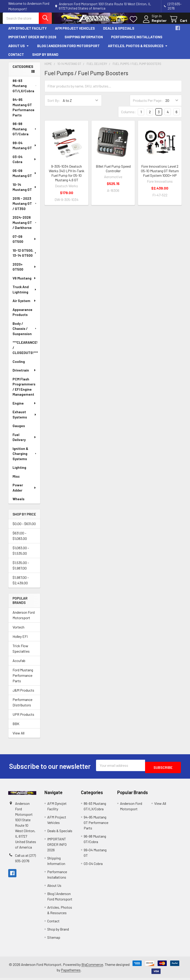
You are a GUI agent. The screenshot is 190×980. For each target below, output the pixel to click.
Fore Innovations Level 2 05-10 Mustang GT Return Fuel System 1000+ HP (160, 175)
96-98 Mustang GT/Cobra (25, 133)
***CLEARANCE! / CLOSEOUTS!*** (25, 352)
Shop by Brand (45, 59)
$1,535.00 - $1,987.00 (21, 569)
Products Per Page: (148, 104)
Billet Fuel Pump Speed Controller (113, 173)
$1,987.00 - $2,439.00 (21, 584)
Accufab (19, 665)
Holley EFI (20, 640)
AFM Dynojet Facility (27, 32)
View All (18, 737)
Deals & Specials (119, 32)
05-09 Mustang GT (25, 177)
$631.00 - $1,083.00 (20, 540)
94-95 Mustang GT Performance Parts (25, 111)
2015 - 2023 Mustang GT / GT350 (25, 208)
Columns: (128, 116)
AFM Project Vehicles (75, 32)
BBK (16, 728)
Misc (16, 480)
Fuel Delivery (25, 441)
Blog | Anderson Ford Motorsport (68, 50)
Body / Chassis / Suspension (25, 333)
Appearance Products (22, 316)
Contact (16, 59)
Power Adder (25, 492)
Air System (24, 305)
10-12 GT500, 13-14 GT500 (25, 257)
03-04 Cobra (25, 163)
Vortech (18, 631)
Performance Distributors (22, 706)
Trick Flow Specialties (21, 653)
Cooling (19, 366)
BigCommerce (92, 966)
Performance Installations (137, 41)
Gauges (19, 430)
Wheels (18, 503)
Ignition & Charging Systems (25, 458)
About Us (19, 50)
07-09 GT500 (25, 243)
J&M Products (23, 694)
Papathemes (71, 972)
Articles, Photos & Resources (138, 50)
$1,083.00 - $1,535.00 (21, 555)
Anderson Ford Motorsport (24, 619)
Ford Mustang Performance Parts (23, 679)
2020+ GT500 (25, 271)
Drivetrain (24, 374)
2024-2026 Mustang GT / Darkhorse (25, 227)
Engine (24, 407)
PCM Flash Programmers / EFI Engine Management (24, 391)
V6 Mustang (24, 282)
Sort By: (54, 104)
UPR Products (23, 718)
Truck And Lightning (25, 294)
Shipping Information (84, 41)
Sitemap (54, 939)
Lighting (19, 472)
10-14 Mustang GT (25, 191)
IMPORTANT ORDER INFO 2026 (32, 41)
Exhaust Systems (25, 419)
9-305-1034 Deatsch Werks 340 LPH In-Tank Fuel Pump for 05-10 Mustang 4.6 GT (67, 177)
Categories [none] (23, 71)
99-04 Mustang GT (25, 150)
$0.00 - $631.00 (24, 528)
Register (154, 23)
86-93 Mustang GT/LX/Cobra (25, 90)
